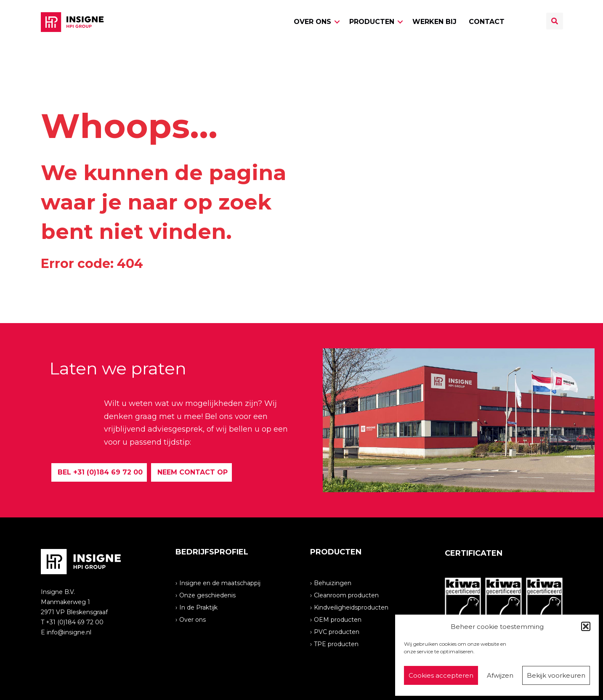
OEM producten (338, 619)
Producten (372, 22)
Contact (487, 22)
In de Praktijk (198, 607)
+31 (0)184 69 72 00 (75, 622)
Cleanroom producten (346, 595)
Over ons (312, 22)
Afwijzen (500, 675)
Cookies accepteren (441, 675)
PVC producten (337, 631)
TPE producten (336, 644)
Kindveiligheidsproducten (351, 607)
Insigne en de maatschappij (220, 583)
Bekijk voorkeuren (556, 675)
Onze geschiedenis (207, 595)
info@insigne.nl (69, 632)
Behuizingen (333, 583)
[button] (586, 626)
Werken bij (434, 22)
